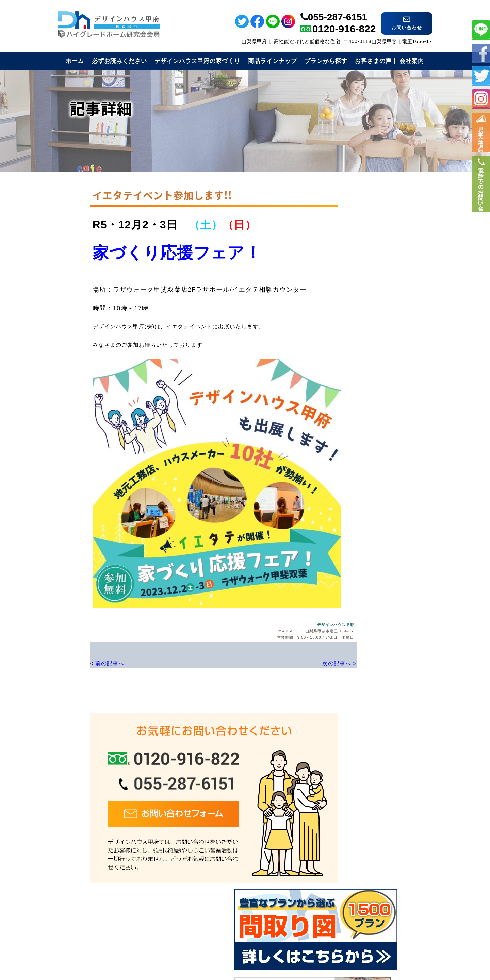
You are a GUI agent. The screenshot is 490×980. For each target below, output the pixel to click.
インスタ (481, 99)
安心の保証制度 (356, 446)
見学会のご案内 (356, 512)
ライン (481, 29)
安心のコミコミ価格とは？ (371, 462)
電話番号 (481, 200)
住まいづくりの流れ (362, 479)
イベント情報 (481, 136)
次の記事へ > (289, 655)
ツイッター (481, 76)
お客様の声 (350, 496)
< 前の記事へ (75, 655)
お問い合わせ (353, 546)
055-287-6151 (338, 11)
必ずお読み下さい (359, 429)
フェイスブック (481, 53)
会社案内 (347, 529)
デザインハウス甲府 (287, 617)
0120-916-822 (344, 23)
